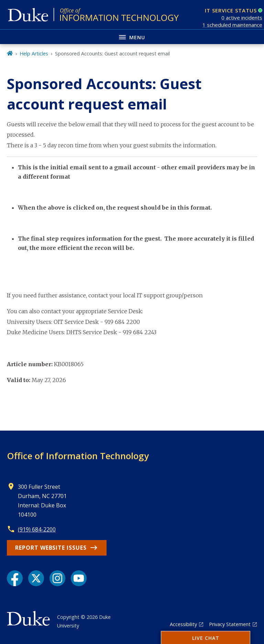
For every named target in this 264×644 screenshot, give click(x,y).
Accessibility (183, 624)
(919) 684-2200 (37, 529)
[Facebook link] (15, 578)
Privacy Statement (230, 624)
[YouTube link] (79, 578)
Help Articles (34, 54)
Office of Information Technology (78, 456)
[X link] (36, 578)
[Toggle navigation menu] (132, 37)
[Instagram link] (57, 578)
